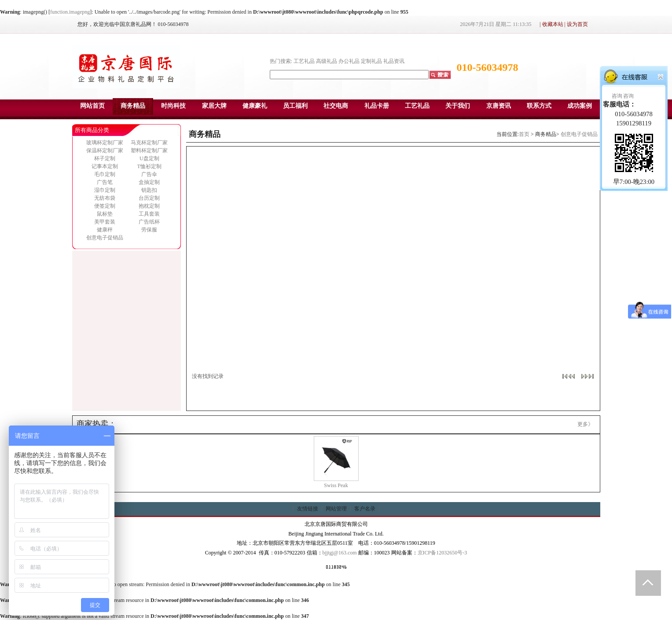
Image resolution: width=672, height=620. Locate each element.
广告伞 (149, 174)
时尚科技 (173, 106)
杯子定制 (105, 158)
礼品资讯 (394, 61)
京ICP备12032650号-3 (442, 553)
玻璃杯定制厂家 (105, 143)
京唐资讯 (499, 106)
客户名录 (365, 509)
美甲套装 (105, 222)
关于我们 (458, 106)
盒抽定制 (149, 182)
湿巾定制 (105, 190)
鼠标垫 (105, 214)
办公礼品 (349, 61)
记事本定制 (105, 166)
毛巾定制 (105, 174)
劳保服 (149, 230)
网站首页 (92, 106)
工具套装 (149, 214)
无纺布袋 (105, 198)
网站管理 (336, 509)
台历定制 (149, 198)
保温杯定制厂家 (105, 150)
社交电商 (336, 106)
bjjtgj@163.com (340, 553)
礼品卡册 (377, 106)
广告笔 (105, 182)
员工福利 (295, 106)
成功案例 (580, 106)
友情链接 (308, 509)
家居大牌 (214, 106)
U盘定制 (149, 158)
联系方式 (539, 106)
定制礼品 (371, 61)
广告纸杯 (149, 222)
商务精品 (133, 106)
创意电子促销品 (105, 238)
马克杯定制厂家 (149, 143)
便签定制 (105, 206)
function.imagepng (70, 12)
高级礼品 (327, 61)
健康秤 (105, 230)
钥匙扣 (149, 190)
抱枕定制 (149, 206)
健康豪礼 (255, 106)
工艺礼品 (304, 61)
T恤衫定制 (149, 166)
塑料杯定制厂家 (149, 150)
